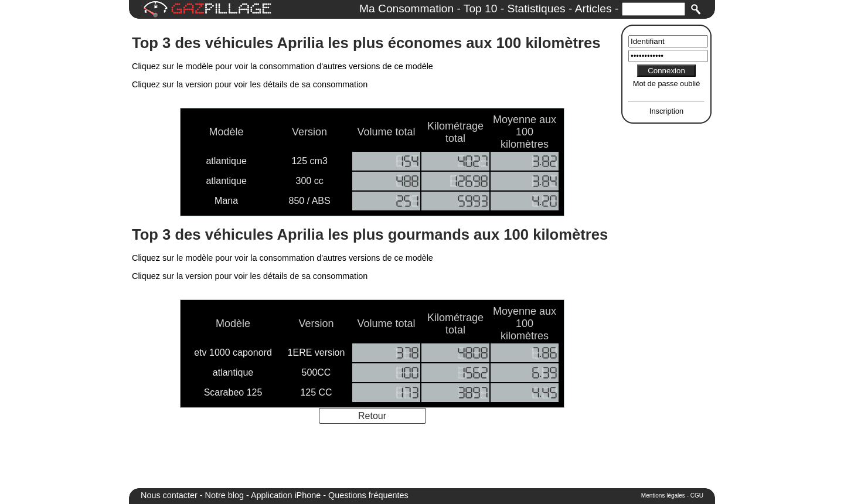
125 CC (316, 392)
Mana (226, 201)
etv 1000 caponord (233, 353)
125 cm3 (309, 161)
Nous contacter (169, 495)
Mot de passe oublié (667, 84)
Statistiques (536, 8)
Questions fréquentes (368, 495)
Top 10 (481, 8)
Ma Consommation (406, 8)
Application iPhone (286, 495)
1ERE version (316, 353)
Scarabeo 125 (233, 392)
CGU (697, 496)
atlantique (226, 161)
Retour (372, 416)
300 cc (310, 181)
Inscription (666, 111)
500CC (316, 372)
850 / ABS (310, 201)
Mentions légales (663, 496)
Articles (593, 8)
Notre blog (224, 495)
